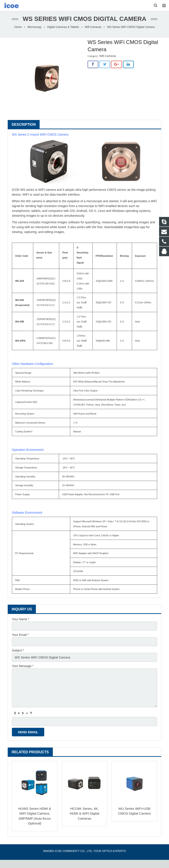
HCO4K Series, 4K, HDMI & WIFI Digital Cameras (84, 822)
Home (18, 39)
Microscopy (35, 39)
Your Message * (23, 677)
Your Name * (21, 631)
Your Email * (20, 646)
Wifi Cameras (93, 39)
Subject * (18, 661)
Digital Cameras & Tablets (63, 39)
